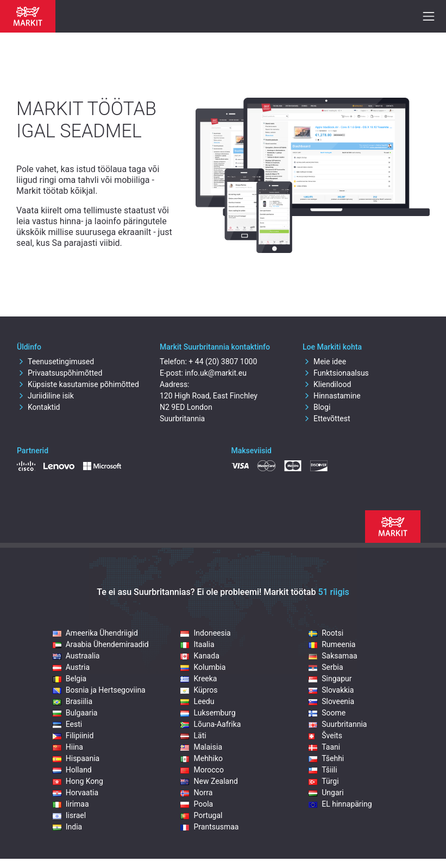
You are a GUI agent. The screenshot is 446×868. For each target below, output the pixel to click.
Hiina (68, 747)
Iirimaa (71, 804)
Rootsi (326, 633)
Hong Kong (78, 781)
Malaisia (201, 747)
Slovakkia (331, 690)
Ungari (326, 793)
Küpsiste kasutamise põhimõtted (78, 384)
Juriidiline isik (45, 396)
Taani (324, 747)
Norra (196, 793)
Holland (72, 770)
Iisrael (69, 815)
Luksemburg (208, 713)
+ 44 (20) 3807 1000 (223, 362)
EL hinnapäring (340, 804)
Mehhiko (202, 758)
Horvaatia (76, 793)
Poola (197, 804)
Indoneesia (205, 633)
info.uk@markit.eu (216, 373)
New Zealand (209, 781)
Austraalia (76, 656)
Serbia (326, 667)
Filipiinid (73, 736)
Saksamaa (333, 656)
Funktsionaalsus (336, 373)
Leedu (197, 701)
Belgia (70, 679)
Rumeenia (332, 644)
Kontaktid (39, 407)
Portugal (201, 815)
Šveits (325, 736)
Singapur (330, 679)
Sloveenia (331, 701)
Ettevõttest (326, 419)
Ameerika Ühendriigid (95, 633)
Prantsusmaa (209, 827)
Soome (327, 713)
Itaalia (197, 644)
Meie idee (324, 362)
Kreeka (199, 679)
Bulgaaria (75, 713)
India (67, 827)
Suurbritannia (338, 724)
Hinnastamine (332, 396)
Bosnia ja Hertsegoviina (99, 690)
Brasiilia (73, 701)
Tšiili (323, 770)
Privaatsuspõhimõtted (59, 373)
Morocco (202, 770)
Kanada (200, 656)
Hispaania (76, 758)
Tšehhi (326, 758)
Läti (193, 736)
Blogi (316, 407)
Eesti (67, 724)
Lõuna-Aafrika (211, 724)
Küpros (199, 690)
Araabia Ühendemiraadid (101, 644)
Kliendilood (327, 384)
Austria (71, 667)
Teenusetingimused (55, 362)
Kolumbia (203, 667)
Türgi (323, 781)
